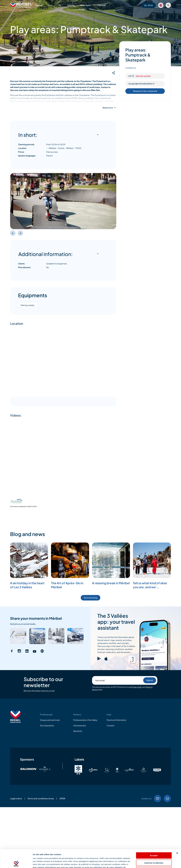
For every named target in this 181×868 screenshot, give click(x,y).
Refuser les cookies (154, 852)
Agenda (71, 5)
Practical (101, 5)
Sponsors (78, 731)
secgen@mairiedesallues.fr (142, 84)
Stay (50, 5)
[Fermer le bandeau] (177, 835)
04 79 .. (140, 76)
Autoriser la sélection (154, 845)
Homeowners (80, 725)
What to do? (86, 5)
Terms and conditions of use (41, 798)
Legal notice (16, 798)
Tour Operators (47, 725)
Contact (111, 725)
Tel (167, 799)
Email (158, 799)
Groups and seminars (50, 720)
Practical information (116, 720)
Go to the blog (90, 598)
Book (149, 5)
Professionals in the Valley (85, 720)
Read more (108, 108)
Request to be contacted (145, 91)
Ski (60, 5)
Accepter (154, 837)
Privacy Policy (137, 687)
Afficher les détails (137, 863)
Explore (39, 5)
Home (13, 61)
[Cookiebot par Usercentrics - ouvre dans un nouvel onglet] (16, 863)
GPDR (62, 798)
